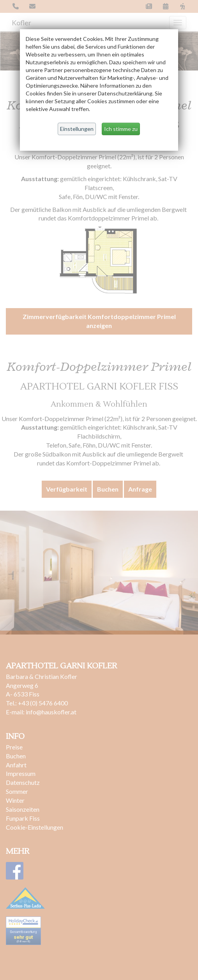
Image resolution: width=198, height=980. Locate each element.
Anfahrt (16, 765)
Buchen (108, 489)
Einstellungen (77, 129)
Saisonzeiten (23, 809)
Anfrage (140, 489)
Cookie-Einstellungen (34, 827)
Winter (15, 800)
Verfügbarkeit (67, 489)
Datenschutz (23, 782)
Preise (14, 747)
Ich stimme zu (121, 129)
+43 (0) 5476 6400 (43, 703)
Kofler (21, 23)
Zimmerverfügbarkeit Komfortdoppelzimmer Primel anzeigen (99, 321)
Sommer (17, 791)
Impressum (21, 773)
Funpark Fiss (23, 818)
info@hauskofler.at (52, 712)
